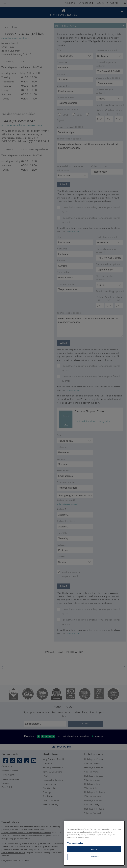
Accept (94, 849)
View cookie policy (75, 843)
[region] (94, 843)
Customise (94, 857)
